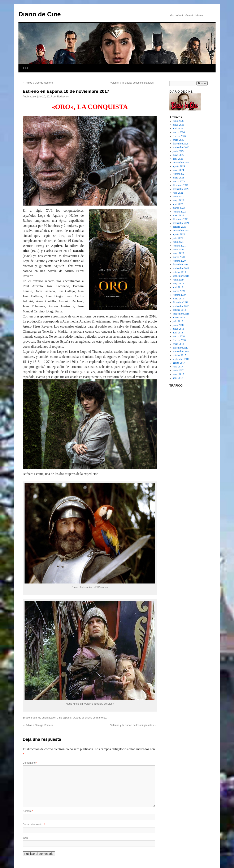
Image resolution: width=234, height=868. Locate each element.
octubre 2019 (179, 272)
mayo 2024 (178, 170)
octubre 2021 (179, 227)
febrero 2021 (179, 246)
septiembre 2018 (181, 314)
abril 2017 (178, 378)
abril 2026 (178, 128)
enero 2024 (178, 178)
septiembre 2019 (181, 276)
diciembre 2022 (181, 185)
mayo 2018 (178, 329)
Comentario (30, 763)
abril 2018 (178, 333)
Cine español (64, 718)
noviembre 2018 (181, 306)
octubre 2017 (179, 355)
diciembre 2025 (181, 144)
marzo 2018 (179, 336)
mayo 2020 (178, 253)
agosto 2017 (179, 363)
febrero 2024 (179, 174)
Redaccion (63, 97)
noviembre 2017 (181, 351)
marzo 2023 (179, 181)
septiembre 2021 (181, 231)
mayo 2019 (178, 283)
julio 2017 (178, 367)
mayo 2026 (178, 125)
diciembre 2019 (181, 265)
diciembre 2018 (181, 302)
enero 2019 (178, 299)
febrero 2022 (179, 212)
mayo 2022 (178, 200)
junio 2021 (178, 242)
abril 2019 (178, 287)
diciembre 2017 (181, 348)
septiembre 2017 (181, 359)
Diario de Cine (40, 14)
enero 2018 (178, 344)
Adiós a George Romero (38, 83)
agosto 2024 (179, 166)
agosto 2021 (179, 234)
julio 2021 (178, 238)
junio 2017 (178, 370)
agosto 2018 (179, 317)
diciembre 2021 (181, 219)
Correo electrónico (34, 825)
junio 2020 (178, 249)
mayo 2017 (178, 374)
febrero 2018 (179, 340)
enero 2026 (178, 140)
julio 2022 (178, 193)
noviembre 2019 (181, 268)
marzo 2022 (179, 208)
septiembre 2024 (181, 163)
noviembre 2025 (181, 147)
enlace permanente (96, 718)
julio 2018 (178, 321)
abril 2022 (178, 204)
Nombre (28, 811)
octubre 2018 (179, 310)
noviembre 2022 (181, 189)
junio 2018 (178, 325)
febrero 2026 (179, 136)
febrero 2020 (179, 261)
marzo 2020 (179, 257)
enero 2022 (178, 215)
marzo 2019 (179, 291)
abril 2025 (178, 159)
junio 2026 (178, 121)
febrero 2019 (179, 295)
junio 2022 (178, 197)
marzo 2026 (179, 132)
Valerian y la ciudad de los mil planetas (134, 83)
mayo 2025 (178, 155)
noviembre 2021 (181, 223)
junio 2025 (178, 151)
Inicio (26, 68)
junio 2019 (178, 280)
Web (25, 838)
